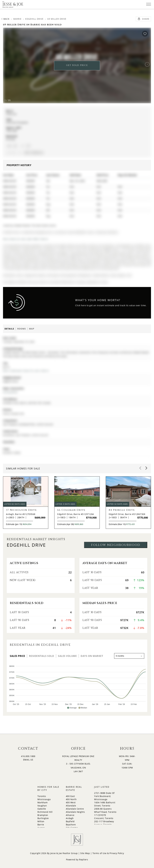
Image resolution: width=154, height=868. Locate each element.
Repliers (84, 860)
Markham (43, 802)
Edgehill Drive (34, 19)
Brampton (43, 815)
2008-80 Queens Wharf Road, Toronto (105, 810)
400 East (70, 796)
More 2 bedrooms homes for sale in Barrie (26, 371)
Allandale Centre (75, 809)
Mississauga (44, 799)
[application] (77, 686)
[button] (147, 64)
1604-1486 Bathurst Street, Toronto (105, 804)
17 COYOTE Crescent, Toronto (104, 817)
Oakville (42, 809)
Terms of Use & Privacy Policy (108, 853)
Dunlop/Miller (11, 392)
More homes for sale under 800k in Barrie (26, 239)
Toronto (42, 796)
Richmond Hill (45, 812)
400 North (71, 799)
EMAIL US (28, 760)
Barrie (17, 19)
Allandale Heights (75, 812)
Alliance (70, 815)
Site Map (85, 853)
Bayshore (71, 825)
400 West (71, 802)
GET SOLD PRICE (77, 65)
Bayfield (70, 821)
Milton (41, 821)
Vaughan (42, 806)
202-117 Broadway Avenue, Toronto (104, 823)
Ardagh (70, 818)
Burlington (43, 818)
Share (143, 19)
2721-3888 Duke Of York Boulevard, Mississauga (104, 796)
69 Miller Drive (57, 19)
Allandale (71, 806)
